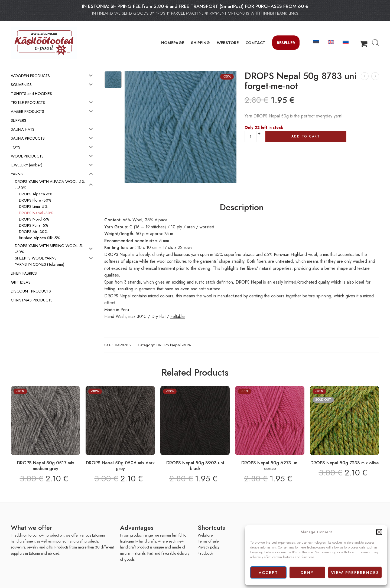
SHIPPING (200, 43)
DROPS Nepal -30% (174, 345)
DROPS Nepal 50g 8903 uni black (195, 466)
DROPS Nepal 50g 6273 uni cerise (270, 466)
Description (242, 208)
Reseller (286, 43)
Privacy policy (209, 547)
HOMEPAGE (173, 43)
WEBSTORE (228, 43)
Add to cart (306, 136)
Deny (307, 573)
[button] (379, 532)
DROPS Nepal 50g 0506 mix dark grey (120, 466)
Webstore (205, 535)
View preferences (355, 573)
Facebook (205, 553)
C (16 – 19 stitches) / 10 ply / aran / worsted (172, 227)
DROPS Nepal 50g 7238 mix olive (344, 463)
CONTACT (255, 43)
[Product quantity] (251, 136)
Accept (268, 573)
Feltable (178, 316)
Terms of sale (208, 541)
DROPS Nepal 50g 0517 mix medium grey (46, 466)
